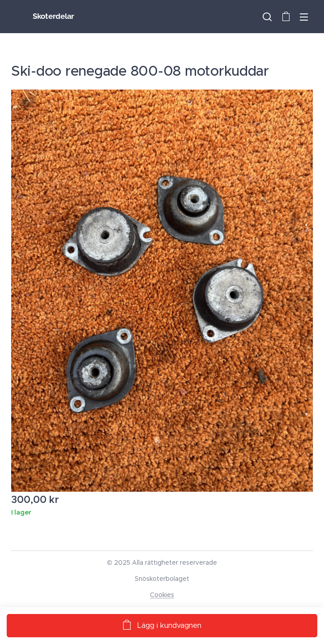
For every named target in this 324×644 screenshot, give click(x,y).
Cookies (162, 595)
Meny (304, 17)
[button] (267, 17)
